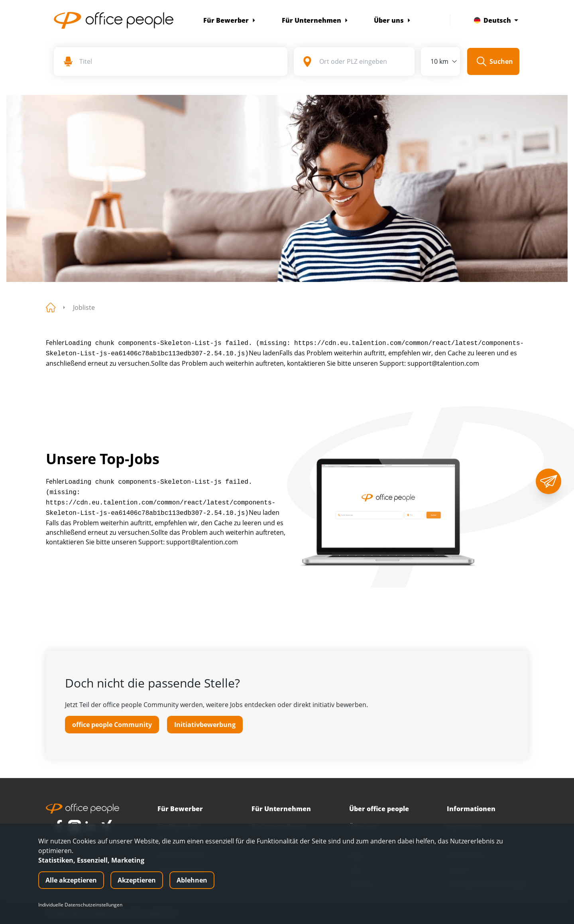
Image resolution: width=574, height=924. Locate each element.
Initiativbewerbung (205, 725)
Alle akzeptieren (71, 880)
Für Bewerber (230, 20)
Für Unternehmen (315, 20)
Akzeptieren (137, 880)
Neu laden (264, 353)
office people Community (112, 725)
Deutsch (496, 20)
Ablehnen (192, 880)
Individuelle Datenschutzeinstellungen (80, 905)
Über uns (392, 20)
